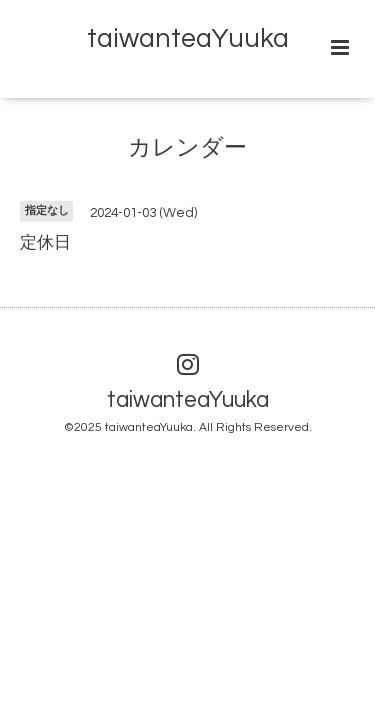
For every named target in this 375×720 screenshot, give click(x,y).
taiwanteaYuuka (188, 39)
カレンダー (187, 148)
